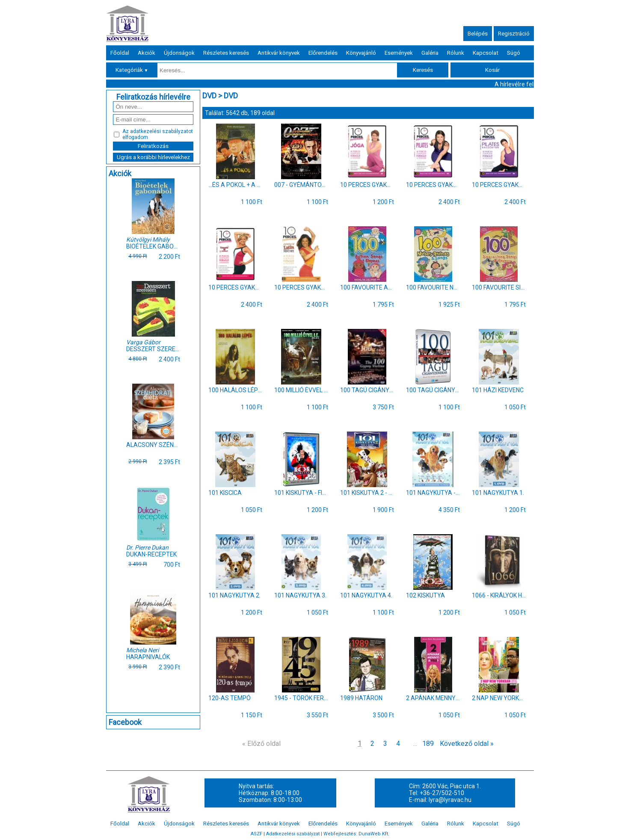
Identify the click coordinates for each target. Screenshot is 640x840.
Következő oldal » (467, 744)
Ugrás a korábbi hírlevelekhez (153, 157)
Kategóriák (132, 70)
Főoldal (120, 53)
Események (399, 53)
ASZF (256, 834)
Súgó (514, 53)
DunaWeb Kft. (374, 834)
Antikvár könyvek (279, 53)
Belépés (478, 34)
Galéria (430, 53)
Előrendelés (323, 53)
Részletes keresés (226, 53)
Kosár (492, 70)
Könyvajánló (361, 53)
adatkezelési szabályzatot (161, 131)
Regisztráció (514, 34)
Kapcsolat (486, 53)
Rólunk (456, 53)
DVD (209, 96)
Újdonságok (179, 53)
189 (428, 744)
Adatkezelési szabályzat (293, 834)
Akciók (147, 53)
